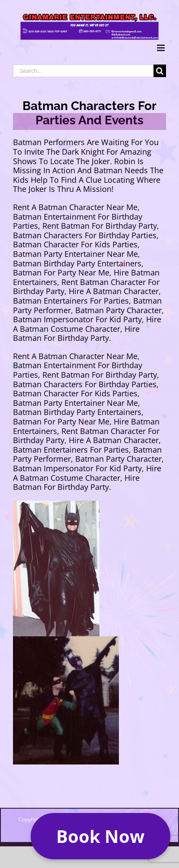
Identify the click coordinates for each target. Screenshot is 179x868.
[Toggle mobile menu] (161, 48)
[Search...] (83, 71)
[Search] (160, 71)
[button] (101, 836)
